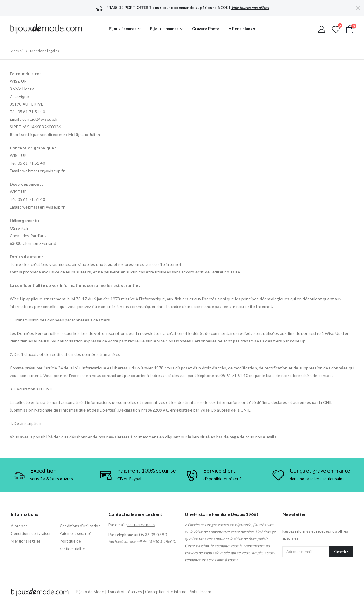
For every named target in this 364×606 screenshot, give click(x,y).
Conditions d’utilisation (80, 526)
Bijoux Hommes (164, 29)
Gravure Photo (206, 29)
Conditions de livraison (31, 533)
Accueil (18, 51)
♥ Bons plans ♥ (242, 29)
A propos (19, 526)
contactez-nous (141, 525)
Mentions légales (26, 541)
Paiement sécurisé (75, 533)
